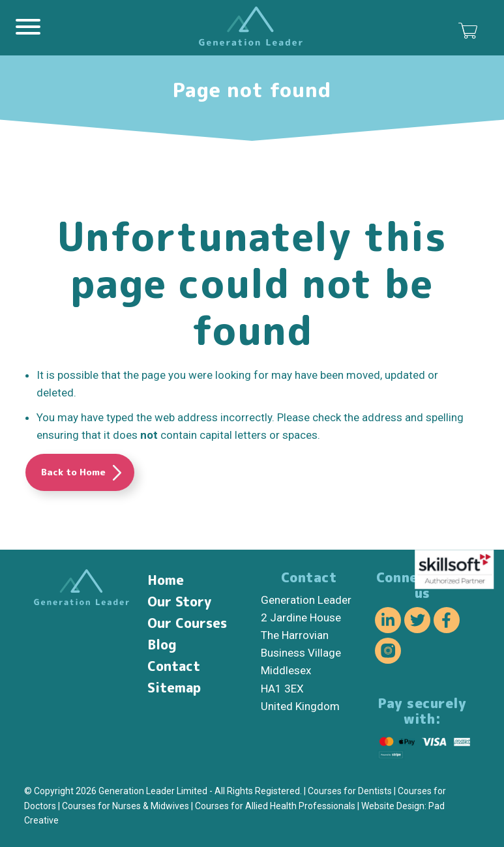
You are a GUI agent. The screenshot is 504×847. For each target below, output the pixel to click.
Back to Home (73, 472)
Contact (174, 666)
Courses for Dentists (350, 791)
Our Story (179, 601)
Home (166, 580)
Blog (162, 644)
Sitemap (174, 687)
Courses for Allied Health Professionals (275, 806)
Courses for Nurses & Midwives (126, 806)
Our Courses (187, 623)
